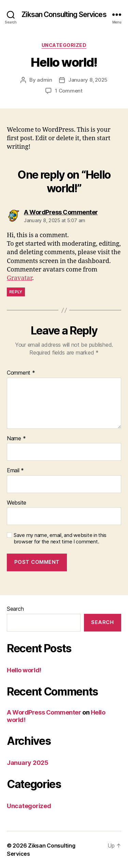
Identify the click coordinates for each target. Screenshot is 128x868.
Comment (21, 373)
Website (17, 503)
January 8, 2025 (88, 80)
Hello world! (24, 670)
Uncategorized (64, 45)
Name (16, 439)
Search (15, 609)
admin (45, 80)
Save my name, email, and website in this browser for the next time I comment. (60, 538)
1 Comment (69, 91)
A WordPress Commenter (44, 712)
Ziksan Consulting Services (64, 14)
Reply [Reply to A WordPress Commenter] (16, 292)
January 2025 (28, 763)
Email (15, 471)
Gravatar (19, 278)
